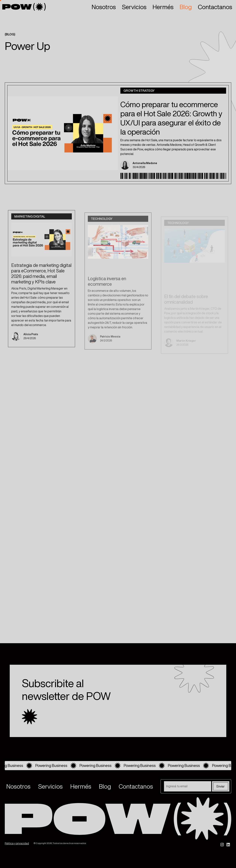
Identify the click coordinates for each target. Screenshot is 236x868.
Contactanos (215, 7)
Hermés (163, 7)
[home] (24, 7)
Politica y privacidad (17, 843)
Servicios (134, 7)
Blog (186, 7)
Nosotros (104, 7)
